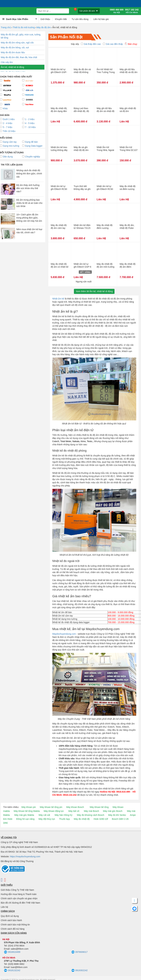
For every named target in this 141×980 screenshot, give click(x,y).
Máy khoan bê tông (99, 807)
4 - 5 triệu (28, 123)
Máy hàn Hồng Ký (63, 815)
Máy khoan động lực (54, 811)
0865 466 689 (117, 11)
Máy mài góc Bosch (113, 811)
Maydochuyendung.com (64, 634)
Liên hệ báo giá (101, 19)
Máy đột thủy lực (47, 819)
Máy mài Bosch (92, 811)
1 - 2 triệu (28, 119)
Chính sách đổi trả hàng (13, 929)
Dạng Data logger (32, 146)
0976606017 (80, 952)
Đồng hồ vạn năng (25, 819)
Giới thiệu (45, 19)
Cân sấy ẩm (7, 62)
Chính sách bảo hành (11, 920)
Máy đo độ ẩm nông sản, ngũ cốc (17, 43)
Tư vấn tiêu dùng (80, 19)
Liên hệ (4, 907)
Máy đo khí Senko (117, 815)
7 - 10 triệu (29, 127)
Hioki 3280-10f (101, 819)
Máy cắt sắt (44, 815)
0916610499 (12, 952)
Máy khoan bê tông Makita (27, 811)
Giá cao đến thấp (113, 44)
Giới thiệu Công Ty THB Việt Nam (17, 890)
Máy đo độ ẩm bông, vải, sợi (15, 48)
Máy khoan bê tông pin (51, 807)
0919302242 (80, 970)
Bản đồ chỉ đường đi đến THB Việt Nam (20, 903)
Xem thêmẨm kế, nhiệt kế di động (94, 291)
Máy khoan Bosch (75, 807)
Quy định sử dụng (10, 916)
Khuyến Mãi (61, 19)
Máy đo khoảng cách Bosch (91, 815)
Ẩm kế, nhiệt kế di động (12, 67)
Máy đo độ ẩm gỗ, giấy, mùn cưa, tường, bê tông (21, 36)
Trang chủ (6, 27)
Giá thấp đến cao (91, 44)
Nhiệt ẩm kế (58, 299)
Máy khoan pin (29, 807)
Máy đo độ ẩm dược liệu (13, 52)
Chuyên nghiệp (31, 157)
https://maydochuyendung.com (25, 856)
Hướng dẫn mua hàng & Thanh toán (19, 894)
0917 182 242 (132, 11)
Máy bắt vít (74, 811)
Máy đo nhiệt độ (82, 819)
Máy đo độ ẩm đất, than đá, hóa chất (19, 57)
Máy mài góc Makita (24, 815)
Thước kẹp (64, 819)
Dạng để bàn (30, 142)
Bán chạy (131, 44)
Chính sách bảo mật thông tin (15, 925)
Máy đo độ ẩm (44, 27)
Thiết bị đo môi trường (24, 27)
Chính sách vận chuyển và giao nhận (19, 898)
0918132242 (12, 970)
